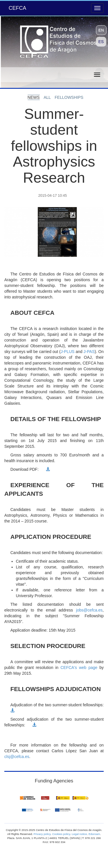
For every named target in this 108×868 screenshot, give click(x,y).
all (47, 97)
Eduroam (94, 834)
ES (101, 42)
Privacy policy (42, 834)
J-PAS (89, 352)
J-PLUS (67, 352)
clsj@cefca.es (17, 757)
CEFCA (17, 8)
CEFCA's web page (79, 668)
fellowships (69, 97)
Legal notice (79, 834)
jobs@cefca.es (89, 610)
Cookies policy (61, 834)
